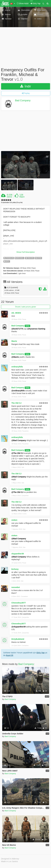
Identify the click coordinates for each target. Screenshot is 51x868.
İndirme (9, 197)
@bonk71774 (17, 329)
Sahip (27, 326)
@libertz (15, 357)
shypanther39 (18, 554)
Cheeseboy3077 (19, 603)
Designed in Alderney (10, 859)
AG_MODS (16, 313)
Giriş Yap (40, 653)
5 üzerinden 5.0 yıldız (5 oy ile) (12, 203)
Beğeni (22, 197)
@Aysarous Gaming (36, 329)
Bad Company (23, 100)
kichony (15, 569)
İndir (26, 86)
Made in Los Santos (9, 861)
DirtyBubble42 (18, 639)
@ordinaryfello (18, 391)
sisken (14, 520)
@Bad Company (19, 440)
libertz (14, 341)
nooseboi (16, 587)
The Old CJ (16, 403)
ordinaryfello (17, 367)
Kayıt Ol (9, 655)
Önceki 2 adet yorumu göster (25, 307)
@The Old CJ (17, 453)
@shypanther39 (19, 627)
